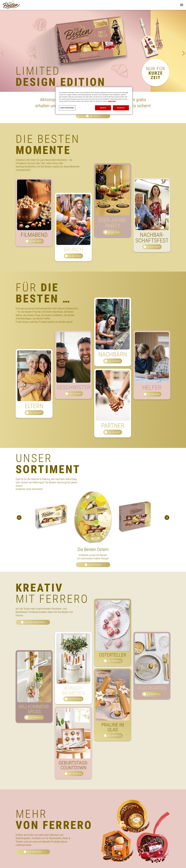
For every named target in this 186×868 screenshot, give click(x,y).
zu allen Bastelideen (35, 622)
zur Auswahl (36, 424)
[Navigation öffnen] (182, 5)
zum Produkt (95, 565)
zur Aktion (95, 116)
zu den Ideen (36, 252)
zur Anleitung (36, 729)
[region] (94, 101)
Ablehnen (103, 108)
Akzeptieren (121, 108)
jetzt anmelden (35, 852)
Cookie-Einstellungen (67, 108)
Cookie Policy (112, 101)
